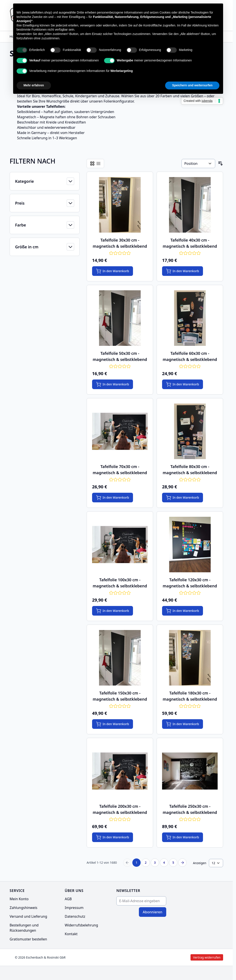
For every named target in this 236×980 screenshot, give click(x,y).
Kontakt (71, 934)
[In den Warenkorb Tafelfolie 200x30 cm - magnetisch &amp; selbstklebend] (113, 837)
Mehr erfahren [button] (34, 85)
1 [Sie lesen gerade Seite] (136, 863)
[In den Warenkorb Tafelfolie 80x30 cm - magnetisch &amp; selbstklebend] (183, 498)
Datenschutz (75, 916)
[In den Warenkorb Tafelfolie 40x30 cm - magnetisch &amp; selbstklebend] (183, 271)
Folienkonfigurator (118, 101)
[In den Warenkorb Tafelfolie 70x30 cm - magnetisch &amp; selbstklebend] (113, 498)
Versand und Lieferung (28, 916)
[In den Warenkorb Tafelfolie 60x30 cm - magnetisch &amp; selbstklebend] (183, 384)
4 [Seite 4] (164, 863)
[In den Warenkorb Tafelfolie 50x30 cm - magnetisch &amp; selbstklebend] (113, 384)
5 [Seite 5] (173, 863)
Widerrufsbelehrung (81, 925)
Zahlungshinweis (24, 908)
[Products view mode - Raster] (92, 164)
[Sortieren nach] (198, 164)
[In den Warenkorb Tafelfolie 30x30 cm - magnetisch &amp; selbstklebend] (113, 271)
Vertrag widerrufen (171, 957)
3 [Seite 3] (155, 863)
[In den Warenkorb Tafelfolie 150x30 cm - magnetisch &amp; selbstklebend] (113, 724)
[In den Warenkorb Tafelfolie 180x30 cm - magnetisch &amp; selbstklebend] (183, 724)
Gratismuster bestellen (28, 939)
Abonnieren (153, 912)
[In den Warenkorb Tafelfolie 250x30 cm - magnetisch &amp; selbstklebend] (183, 837)
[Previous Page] (127, 863)
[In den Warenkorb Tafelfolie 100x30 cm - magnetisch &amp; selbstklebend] (113, 611)
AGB (68, 899)
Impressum (74, 908)
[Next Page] (182, 863)
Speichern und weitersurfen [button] (192, 85)
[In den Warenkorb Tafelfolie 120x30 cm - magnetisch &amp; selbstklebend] (183, 611)
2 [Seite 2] (146, 863)
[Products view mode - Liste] (98, 164)
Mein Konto (19, 899)
